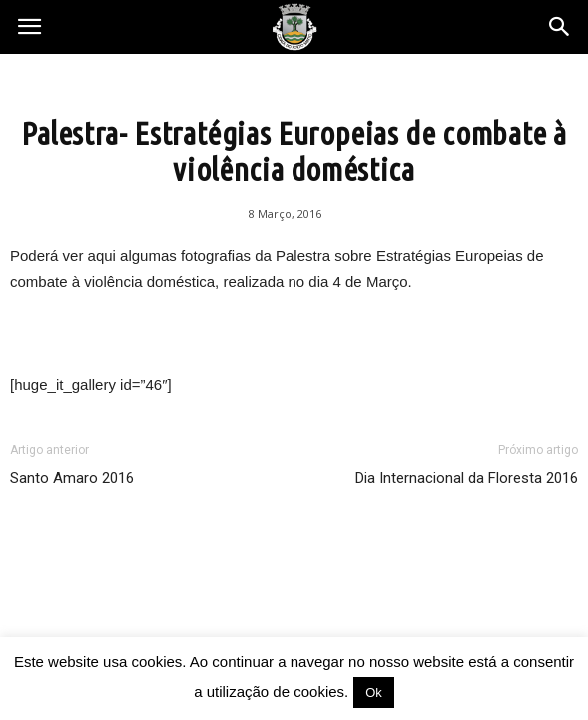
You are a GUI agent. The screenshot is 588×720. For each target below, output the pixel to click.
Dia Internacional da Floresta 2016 (467, 478)
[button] (560, 27)
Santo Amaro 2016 (72, 478)
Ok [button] (374, 693)
